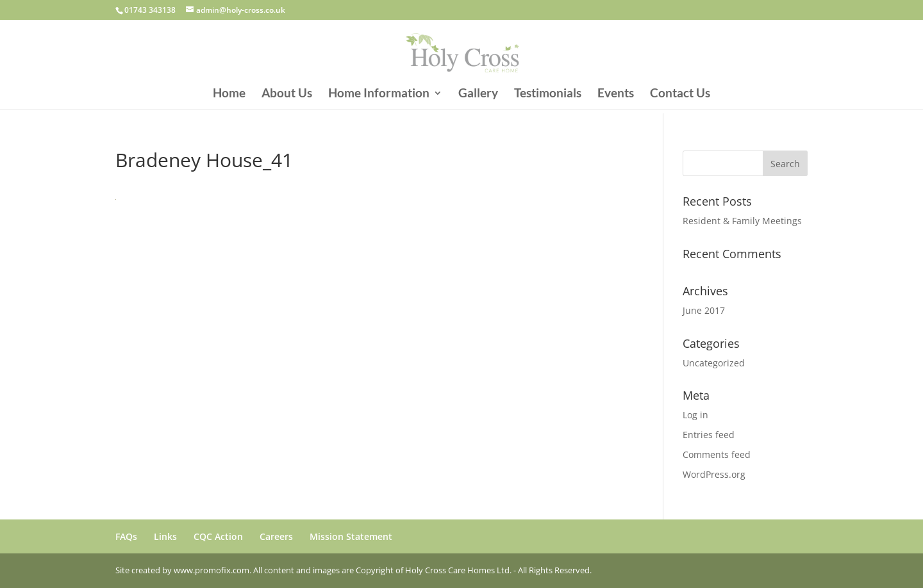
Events (616, 94)
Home (229, 94)
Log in (695, 415)
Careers (276, 536)
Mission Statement (351, 536)
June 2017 (704, 310)
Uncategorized (714, 363)
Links (165, 536)
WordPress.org (714, 474)
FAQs (126, 536)
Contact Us (680, 94)
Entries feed (709, 435)
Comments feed (717, 454)
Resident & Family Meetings (742, 221)
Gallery (478, 94)
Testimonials (548, 94)
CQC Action (218, 536)
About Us (287, 94)
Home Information (379, 94)
